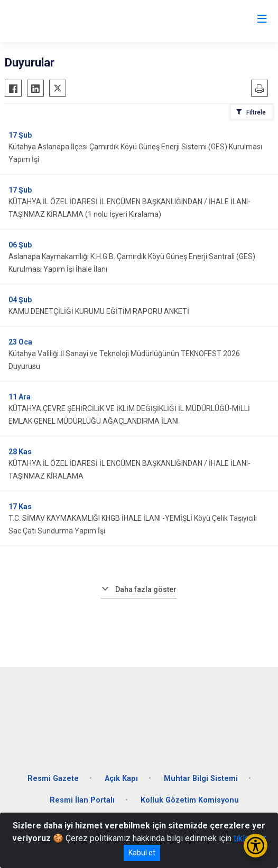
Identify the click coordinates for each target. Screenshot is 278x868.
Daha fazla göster (146, 589)
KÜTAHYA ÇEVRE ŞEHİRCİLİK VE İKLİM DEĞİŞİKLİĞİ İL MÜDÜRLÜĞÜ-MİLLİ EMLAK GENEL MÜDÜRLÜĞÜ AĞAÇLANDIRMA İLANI (129, 415)
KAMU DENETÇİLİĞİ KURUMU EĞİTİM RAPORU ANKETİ (99, 311)
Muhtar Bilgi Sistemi (201, 779)
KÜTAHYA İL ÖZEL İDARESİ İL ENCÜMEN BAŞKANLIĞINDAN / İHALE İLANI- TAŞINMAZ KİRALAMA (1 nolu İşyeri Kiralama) (129, 208)
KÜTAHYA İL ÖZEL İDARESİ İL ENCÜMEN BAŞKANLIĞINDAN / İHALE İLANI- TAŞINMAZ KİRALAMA (129, 470)
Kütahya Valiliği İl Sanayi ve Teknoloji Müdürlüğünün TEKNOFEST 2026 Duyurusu (124, 360)
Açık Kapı (121, 779)
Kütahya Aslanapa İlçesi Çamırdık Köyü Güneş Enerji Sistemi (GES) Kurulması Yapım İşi (135, 153)
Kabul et (142, 853)
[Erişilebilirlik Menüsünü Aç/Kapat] (256, 846)
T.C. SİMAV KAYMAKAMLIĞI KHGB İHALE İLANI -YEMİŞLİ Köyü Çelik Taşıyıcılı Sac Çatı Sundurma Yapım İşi (133, 524)
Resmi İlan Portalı (82, 800)
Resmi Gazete (53, 779)
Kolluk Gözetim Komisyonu (190, 800)
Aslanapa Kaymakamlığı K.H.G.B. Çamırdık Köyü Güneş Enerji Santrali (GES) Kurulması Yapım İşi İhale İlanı (132, 263)
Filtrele (256, 112)
